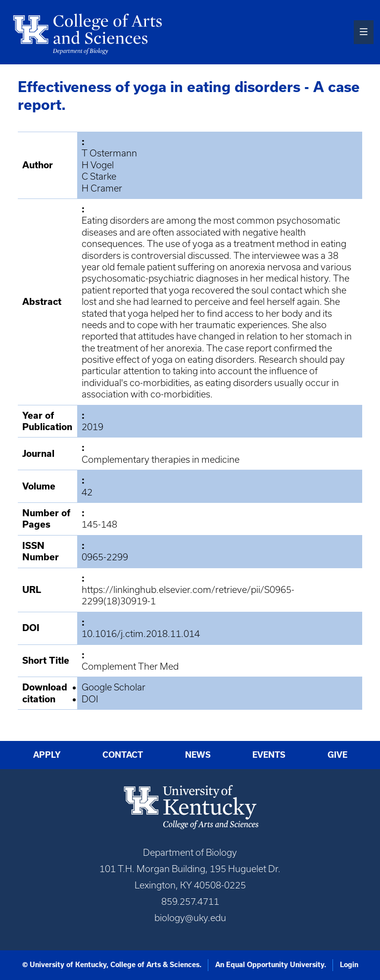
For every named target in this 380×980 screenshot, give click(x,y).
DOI (90, 699)
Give (337, 755)
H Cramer (102, 188)
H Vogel (98, 165)
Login (349, 965)
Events (269, 755)
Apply (47, 755)
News (198, 755)
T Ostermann (109, 153)
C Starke (99, 176)
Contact (123, 755)
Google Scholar (114, 687)
